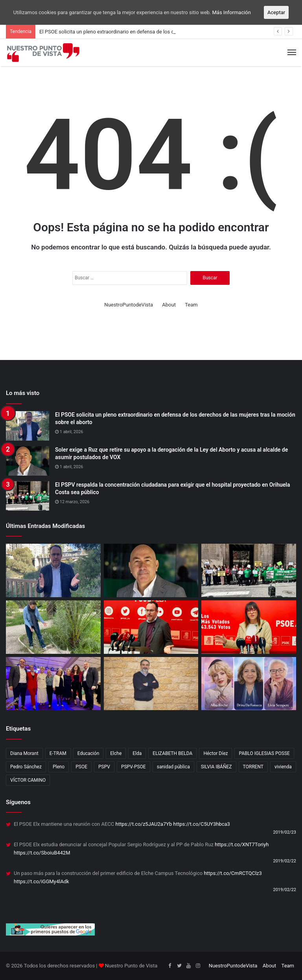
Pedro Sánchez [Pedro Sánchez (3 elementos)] (26, 767)
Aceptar (276, 12)
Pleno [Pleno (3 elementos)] (59, 767)
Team (191, 305)
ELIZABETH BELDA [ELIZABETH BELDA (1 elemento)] (172, 753)
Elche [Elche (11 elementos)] (116, 753)
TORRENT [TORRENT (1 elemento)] (253, 767)
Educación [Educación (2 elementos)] (88, 753)
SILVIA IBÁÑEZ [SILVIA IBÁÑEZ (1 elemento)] (216, 767)
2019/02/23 (285, 832)
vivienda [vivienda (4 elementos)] (283, 767)
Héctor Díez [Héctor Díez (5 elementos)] (215, 753)
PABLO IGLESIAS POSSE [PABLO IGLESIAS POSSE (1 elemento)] (264, 753)
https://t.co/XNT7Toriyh (242, 844)
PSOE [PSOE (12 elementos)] (81, 767)
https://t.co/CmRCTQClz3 (233, 873)
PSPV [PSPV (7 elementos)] (104, 767)
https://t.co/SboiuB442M (42, 853)
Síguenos (18, 802)
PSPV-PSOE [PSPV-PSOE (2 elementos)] (134, 767)
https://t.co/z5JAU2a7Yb (144, 824)
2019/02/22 (285, 861)
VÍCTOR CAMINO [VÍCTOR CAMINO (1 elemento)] (28, 780)
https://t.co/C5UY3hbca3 (202, 824)
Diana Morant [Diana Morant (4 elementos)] (24, 753)
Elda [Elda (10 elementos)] (137, 753)
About (169, 305)
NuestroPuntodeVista (129, 305)
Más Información (232, 12)
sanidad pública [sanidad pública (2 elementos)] (173, 767)
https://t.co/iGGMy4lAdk (41, 881)
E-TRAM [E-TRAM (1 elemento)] (58, 753)
